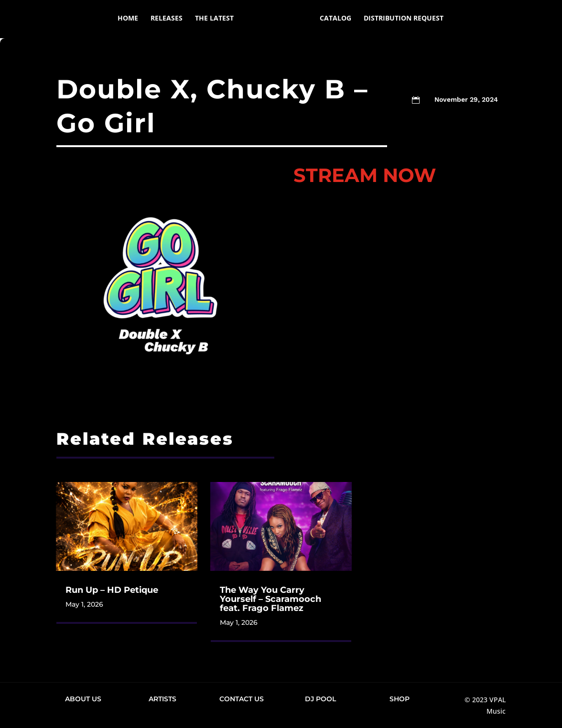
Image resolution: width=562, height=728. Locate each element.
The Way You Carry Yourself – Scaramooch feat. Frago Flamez (270, 599)
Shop (400, 699)
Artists (162, 699)
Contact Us (242, 699)
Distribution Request (418, 20)
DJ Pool (320, 699)
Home (113, 20)
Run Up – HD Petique (112, 590)
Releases (152, 20)
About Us (83, 699)
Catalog (350, 20)
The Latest (200, 20)
